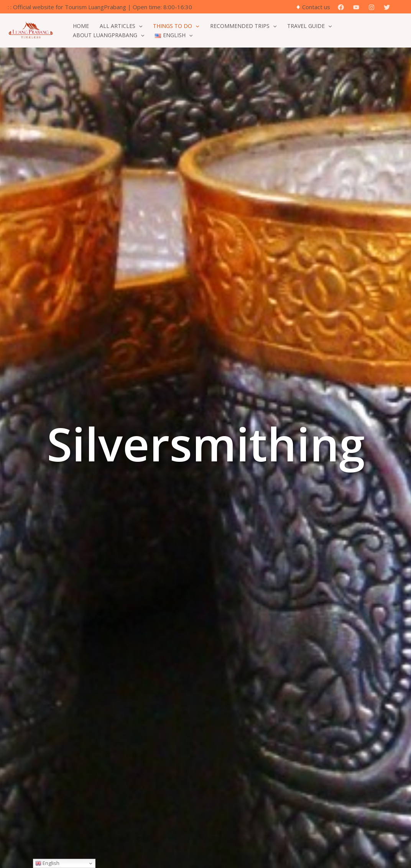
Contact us (316, 7)
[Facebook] (341, 7)
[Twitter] (387, 7)
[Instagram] (372, 7)
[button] (401, 7)
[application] (139, 26)
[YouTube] (356, 7)
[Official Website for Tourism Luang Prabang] (31, 30)
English (47, 863)
